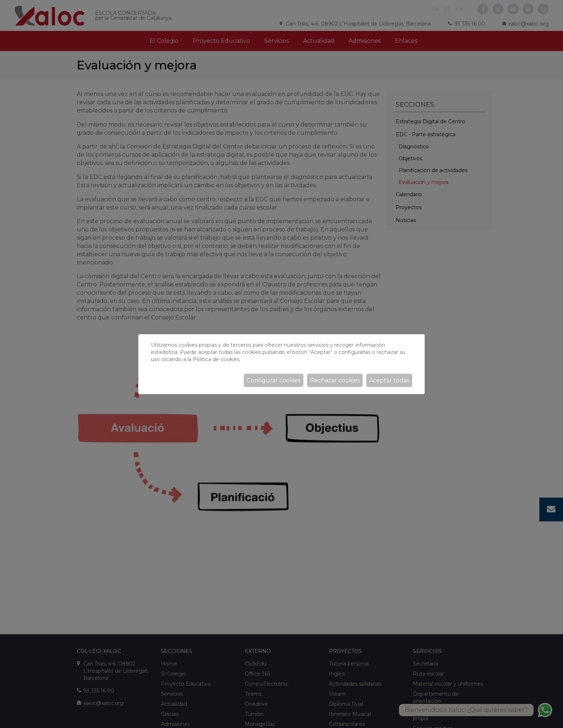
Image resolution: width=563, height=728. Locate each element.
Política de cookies (216, 359)
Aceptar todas (389, 380)
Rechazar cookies (335, 380)
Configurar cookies (274, 380)
